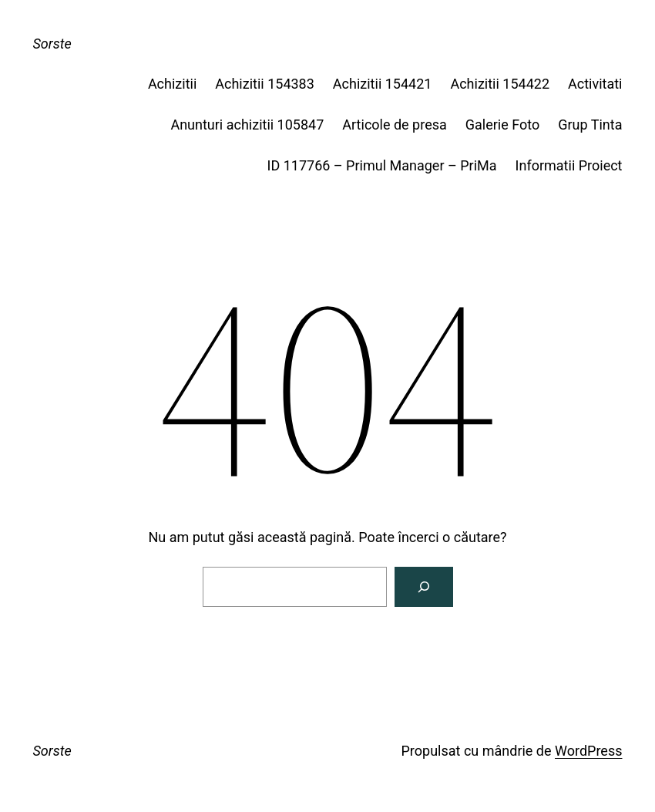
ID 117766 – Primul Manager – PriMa (382, 165)
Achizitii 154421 (383, 84)
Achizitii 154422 (500, 84)
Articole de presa (394, 125)
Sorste (52, 44)
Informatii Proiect (569, 165)
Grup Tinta (590, 125)
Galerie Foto (502, 125)
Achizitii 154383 (265, 84)
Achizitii (172, 84)
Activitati (595, 84)
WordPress (588, 751)
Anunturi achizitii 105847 (247, 125)
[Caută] (424, 587)
